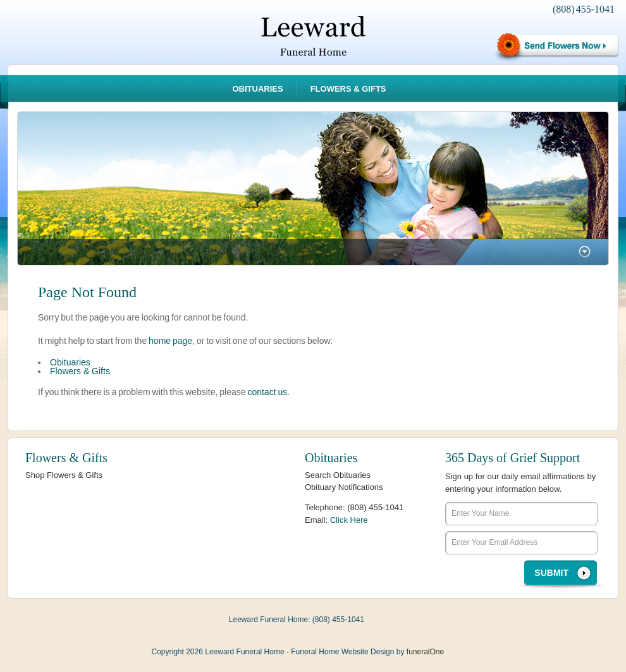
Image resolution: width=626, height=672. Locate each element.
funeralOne (425, 652)
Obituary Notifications (344, 487)
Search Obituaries (338, 475)
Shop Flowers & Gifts (64, 475)
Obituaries (257, 89)
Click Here (349, 520)
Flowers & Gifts (348, 89)
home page (170, 341)
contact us (267, 392)
